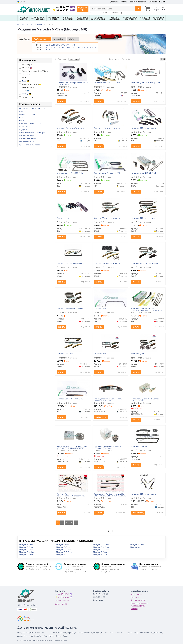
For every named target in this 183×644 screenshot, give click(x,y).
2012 (58, 45)
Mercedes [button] (59, 39)
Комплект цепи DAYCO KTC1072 (107, 83)
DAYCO (25, 68)
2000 (48, 47)
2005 (73, 47)
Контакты (153, 2)
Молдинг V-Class (137, 545)
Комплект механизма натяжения (145, 263)
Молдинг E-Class (63, 545)
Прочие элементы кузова (30, 145)
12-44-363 (61, 7)
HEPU (24, 78)
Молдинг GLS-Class (101, 550)
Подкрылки (24, 130)
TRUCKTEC (26, 97)
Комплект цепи (63, 218)
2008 (89, 47)
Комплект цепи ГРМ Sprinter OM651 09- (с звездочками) (73, 84)
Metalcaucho (26, 87)
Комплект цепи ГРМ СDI (141, 446)
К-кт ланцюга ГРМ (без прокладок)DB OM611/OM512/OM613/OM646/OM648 (110, 495)
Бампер (22, 111)
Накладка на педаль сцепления (32, 124)
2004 (68, 47)
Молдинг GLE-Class (101, 545)
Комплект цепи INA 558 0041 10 (70, 173)
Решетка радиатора (27, 139)
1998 (48, 50)
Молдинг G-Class (63, 547)
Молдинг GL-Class (63, 550)
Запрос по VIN (61, 604)
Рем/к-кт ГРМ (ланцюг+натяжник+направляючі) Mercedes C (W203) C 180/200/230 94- (72, 495)
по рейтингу (74, 59)
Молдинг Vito (136, 547)
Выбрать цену (101, 417)
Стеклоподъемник (27, 142)
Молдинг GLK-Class (101, 547)
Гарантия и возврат (138, 2)
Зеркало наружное (27, 114)
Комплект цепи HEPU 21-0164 (143, 173)
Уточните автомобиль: (25, 39)
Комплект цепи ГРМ (65, 354)
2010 (48, 45)
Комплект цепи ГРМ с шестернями (145, 83)
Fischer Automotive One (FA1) (33, 71)
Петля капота (25, 127)
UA (20, 2)
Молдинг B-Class (26, 547)
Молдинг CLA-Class (27, 552)
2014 (68, 45)
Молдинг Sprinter (100, 554)
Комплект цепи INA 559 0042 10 (70, 399)
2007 (84, 47)
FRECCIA (25, 74)
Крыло (22, 120)
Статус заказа (137, 594)
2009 (94, 47)
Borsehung (26, 64)
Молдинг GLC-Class (64, 554)
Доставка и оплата (119, 2)
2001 (53, 47)
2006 (79, 47)
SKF (24, 91)
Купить (62, 101)
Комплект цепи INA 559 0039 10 (107, 173)
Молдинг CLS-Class (27, 554)
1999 (53, 50)
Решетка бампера (27, 136)
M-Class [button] (73, 39)
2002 (58, 47)
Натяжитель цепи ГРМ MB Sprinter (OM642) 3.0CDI (145, 400)
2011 (53, 45)
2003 (63, 47)
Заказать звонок (62, 601)
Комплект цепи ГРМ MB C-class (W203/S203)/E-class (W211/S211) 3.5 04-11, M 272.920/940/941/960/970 (146, 309)
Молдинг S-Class (100, 552)
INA (25, 81)
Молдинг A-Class (26, 545)
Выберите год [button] (42, 39)
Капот (22, 117)
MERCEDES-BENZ (30, 84)
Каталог (134, 609)
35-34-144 (61, 10)
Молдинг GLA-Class (64, 552)
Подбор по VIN (83, 9)
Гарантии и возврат (139, 603)
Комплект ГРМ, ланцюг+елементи (70, 128)
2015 (73, 45)
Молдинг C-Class (26, 550)
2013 (63, 45)
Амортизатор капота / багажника (33, 108)
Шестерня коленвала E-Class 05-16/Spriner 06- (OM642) (107, 447)
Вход (162, 2)
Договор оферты (138, 606)
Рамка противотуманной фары (32, 133)
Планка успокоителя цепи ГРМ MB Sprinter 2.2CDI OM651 (108, 400)
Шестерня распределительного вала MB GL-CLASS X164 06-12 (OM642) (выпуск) (72, 447)
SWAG (26, 94)
